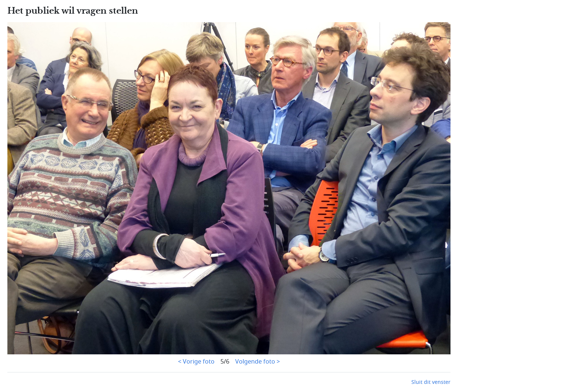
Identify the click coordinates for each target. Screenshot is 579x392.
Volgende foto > (258, 362)
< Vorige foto (196, 362)
